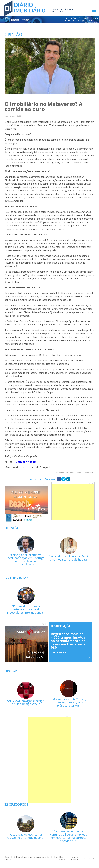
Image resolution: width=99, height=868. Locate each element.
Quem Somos (63, 858)
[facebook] (59, 479)
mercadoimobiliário (86, 473)
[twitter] (64, 479)
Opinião (61, 473)
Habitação (61, 626)
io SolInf (48, 857)
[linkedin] (68, 479)
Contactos (89, 858)
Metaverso (71, 473)
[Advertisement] (73, 502)
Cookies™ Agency (26, 462)
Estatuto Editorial (75, 858)
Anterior (36, 479)
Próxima (50, 479)
